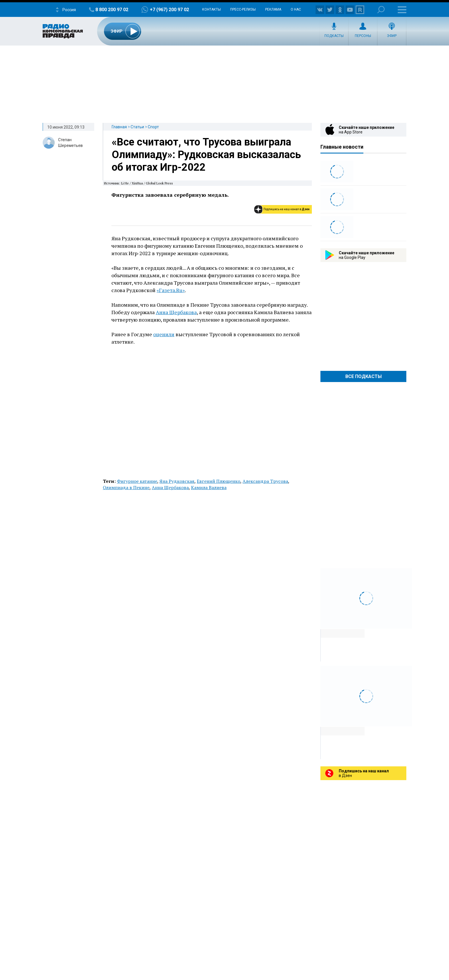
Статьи (137, 127)
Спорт (153, 127)
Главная (119, 127)
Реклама (273, 9)
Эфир (392, 36)
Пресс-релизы (243, 9)
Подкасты (334, 36)
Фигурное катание (137, 481)
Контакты (211, 9)
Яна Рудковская (177, 481)
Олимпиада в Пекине (126, 487)
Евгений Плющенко (218, 481)
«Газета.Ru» (171, 290)
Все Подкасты (364, 376)
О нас (296, 9)
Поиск (381, 10)
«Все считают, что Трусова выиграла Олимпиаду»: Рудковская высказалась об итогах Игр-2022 (206, 155)
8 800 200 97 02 (112, 10)
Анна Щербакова (176, 312)
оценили (164, 334)
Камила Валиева (209, 487)
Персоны (363, 36)
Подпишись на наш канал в (286, 209)
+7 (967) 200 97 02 (169, 10)
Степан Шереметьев (70, 143)
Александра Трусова (265, 481)
